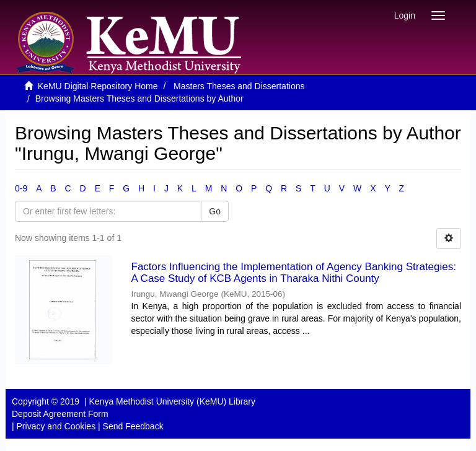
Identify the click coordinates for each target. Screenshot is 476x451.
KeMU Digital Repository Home (98, 86)
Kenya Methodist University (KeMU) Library (172, 401)
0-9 (21, 188)
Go (215, 211)
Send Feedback (133, 426)
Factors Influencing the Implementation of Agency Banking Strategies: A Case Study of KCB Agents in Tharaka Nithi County (294, 273)
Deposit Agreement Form (60, 414)
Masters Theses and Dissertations (239, 86)
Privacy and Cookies (56, 426)
